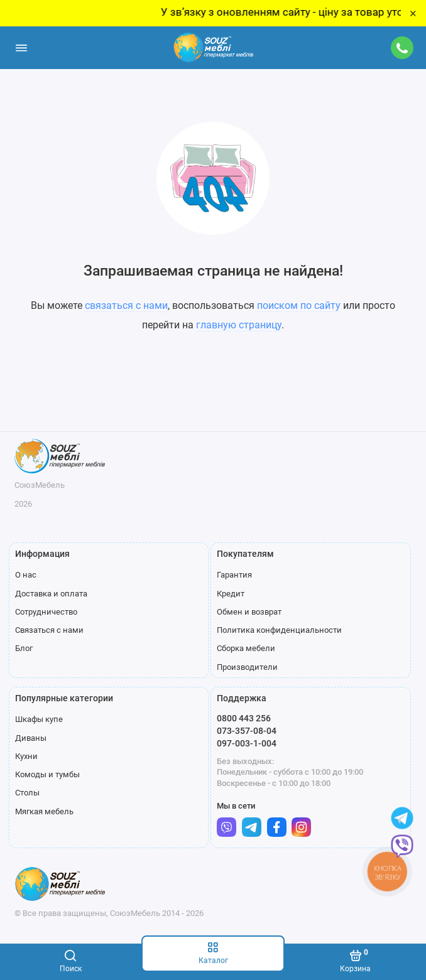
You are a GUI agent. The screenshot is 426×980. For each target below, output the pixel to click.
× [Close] (413, 13)
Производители (247, 667)
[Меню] (21, 48)
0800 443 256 (244, 718)
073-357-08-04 (247, 731)
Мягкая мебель (44, 811)
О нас (26, 575)
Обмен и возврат (249, 612)
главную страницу (239, 325)
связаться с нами (126, 305)
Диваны (31, 738)
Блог (24, 648)
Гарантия (234, 575)
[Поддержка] (403, 48)
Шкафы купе (39, 719)
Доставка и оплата (51, 594)
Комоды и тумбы (47, 774)
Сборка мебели (246, 648)
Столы (27, 793)
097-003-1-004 (247, 743)
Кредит (231, 594)
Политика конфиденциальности (279, 630)
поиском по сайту (299, 305)
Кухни (26, 756)
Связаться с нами (49, 630)
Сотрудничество (46, 612)
